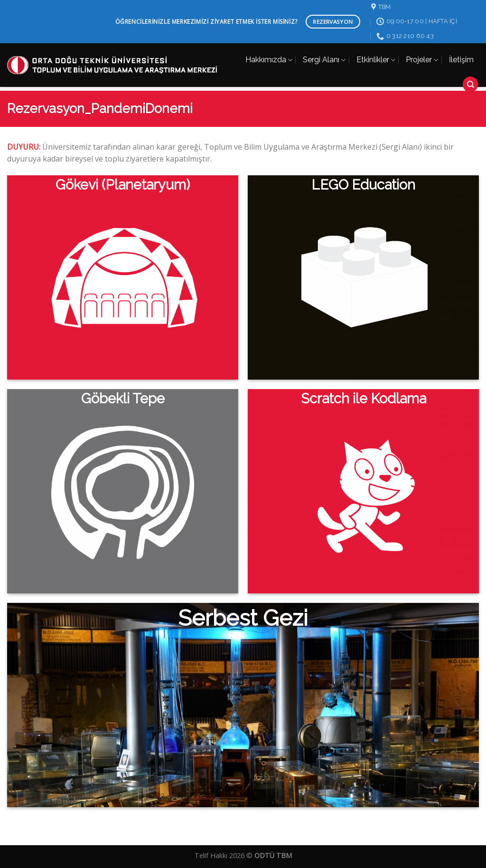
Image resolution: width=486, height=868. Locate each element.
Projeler (422, 60)
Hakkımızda (269, 60)
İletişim (461, 60)
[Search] (470, 84)
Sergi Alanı (324, 60)
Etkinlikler (376, 60)
